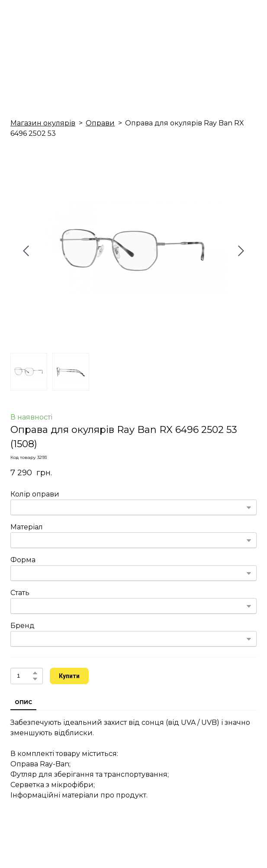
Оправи (100, 123)
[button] (35, 673)
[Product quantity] (24, 676)
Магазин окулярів (43, 123)
